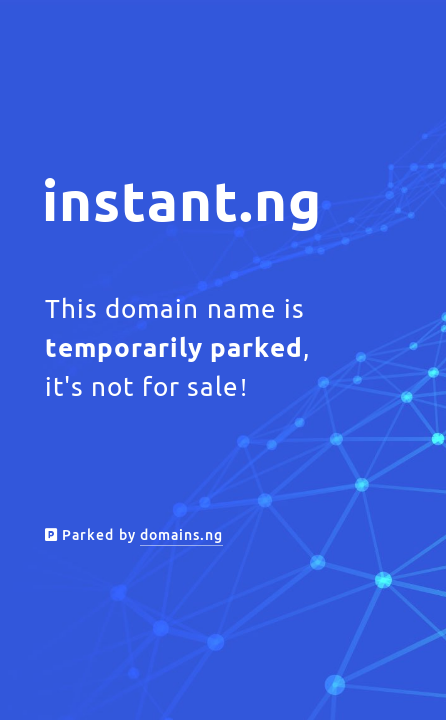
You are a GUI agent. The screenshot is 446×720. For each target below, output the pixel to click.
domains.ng (181, 535)
